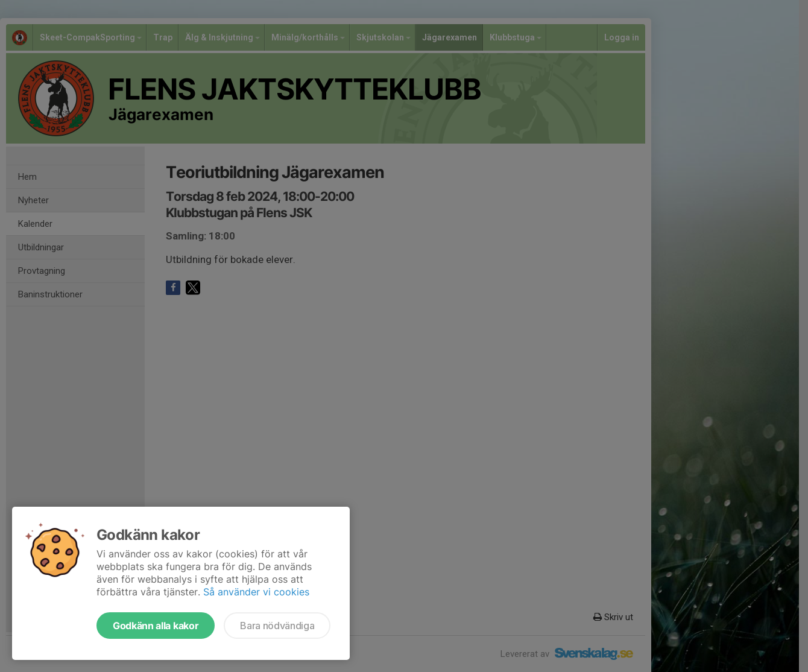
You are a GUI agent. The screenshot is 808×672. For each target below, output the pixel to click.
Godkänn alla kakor (156, 626)
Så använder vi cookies (256, 592)
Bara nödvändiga (277, 626)
